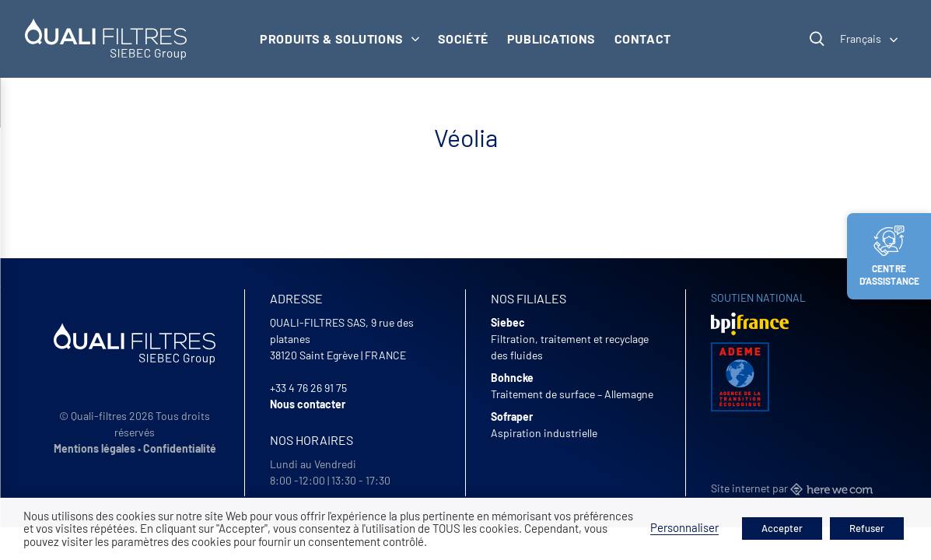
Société (463, 38)
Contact (643, 38)
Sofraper (512, 416)
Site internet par (792, 488)
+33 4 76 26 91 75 (308, 388)
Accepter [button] (782, 528)
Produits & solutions (339, 38)
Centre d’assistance (890, 256)
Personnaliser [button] (684, 527)
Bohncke (512, 378)
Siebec (508, 322)
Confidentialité (180, 448)
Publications (551, 38)
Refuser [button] (867, 528)
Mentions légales (94, 448)
